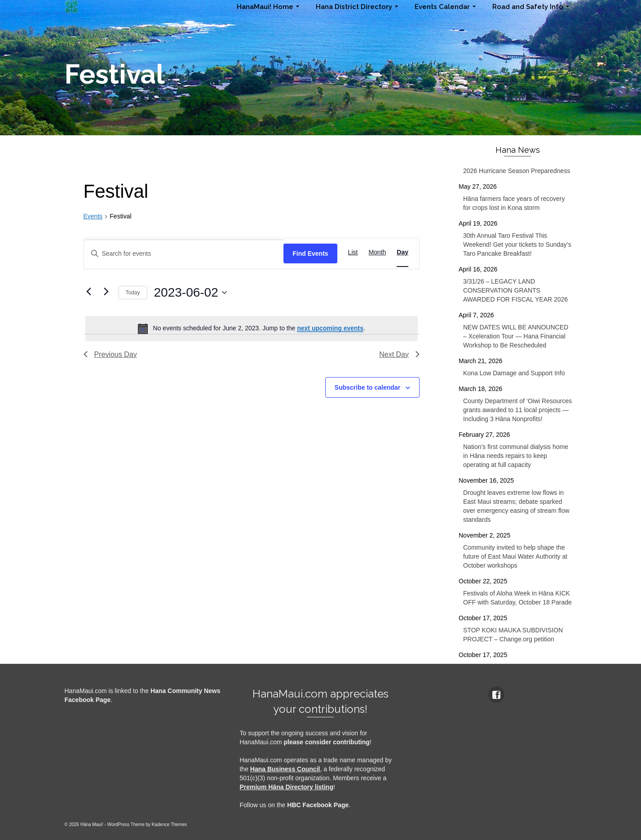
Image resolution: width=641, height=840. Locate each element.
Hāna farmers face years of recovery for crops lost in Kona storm (514, 203)
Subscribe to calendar (367, 387)
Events (93, 216)
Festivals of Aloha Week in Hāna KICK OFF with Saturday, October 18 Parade (517, 598)
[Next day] (106, 291)
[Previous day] (89, 291)
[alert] (252, 329)
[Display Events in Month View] (377, 252)
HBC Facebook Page (318, 805)
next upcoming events (330, 328)
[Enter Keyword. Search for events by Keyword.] (184, 254)
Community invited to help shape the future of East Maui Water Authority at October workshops (515, 556)
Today (133, 293)
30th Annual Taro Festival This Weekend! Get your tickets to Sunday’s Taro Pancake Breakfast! (517, 244)
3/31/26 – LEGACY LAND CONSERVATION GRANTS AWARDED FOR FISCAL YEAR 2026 (515, 290)
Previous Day (110, 354)
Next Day (399, 354)
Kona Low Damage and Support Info (514, 373)
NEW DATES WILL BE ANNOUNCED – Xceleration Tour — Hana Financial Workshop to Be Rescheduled (516, 336)
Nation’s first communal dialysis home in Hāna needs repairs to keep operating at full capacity (516, 456)
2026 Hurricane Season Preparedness (517, 171)
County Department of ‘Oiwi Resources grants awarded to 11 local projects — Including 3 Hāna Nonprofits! (517, 410)
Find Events (310, 253)
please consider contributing (327, 742)
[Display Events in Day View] (402, 252)
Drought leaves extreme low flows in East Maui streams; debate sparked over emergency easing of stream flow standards (516, 506)
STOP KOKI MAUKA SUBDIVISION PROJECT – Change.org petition (513, 635)
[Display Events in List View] (353, 252)
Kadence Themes (169, 824)
